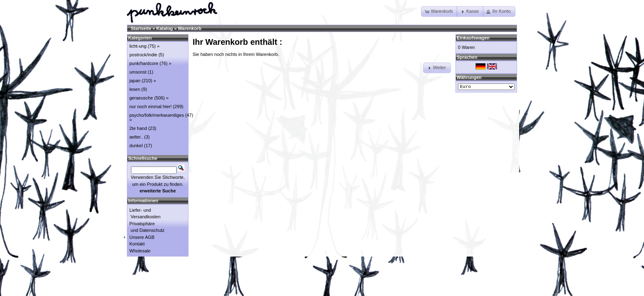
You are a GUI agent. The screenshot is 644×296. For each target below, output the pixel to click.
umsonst (138, 72)
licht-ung (138, 46)
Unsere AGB (142, 237)
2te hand (138, 128)
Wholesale (140, 251)
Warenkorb (190, 28)
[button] (439, 12)
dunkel (136, 146)
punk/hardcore (144, 63)
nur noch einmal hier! (151, 106)
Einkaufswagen (473, 38)
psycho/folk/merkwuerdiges (157, 115)
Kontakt (137, 244)
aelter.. (136, 137)
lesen (135, 89)
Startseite (141, 28)
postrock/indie (143, 55)
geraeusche (141, 98)
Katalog (165, 28)
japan (135, 81)
